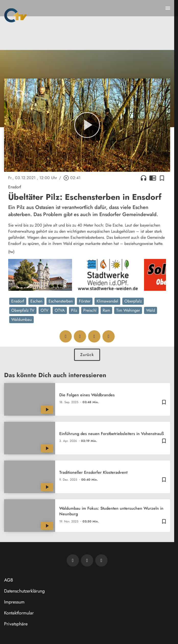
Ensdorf (18, 301)
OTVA (60, 310)
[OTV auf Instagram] (101, 560)
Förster (85, 301)
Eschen (36, 301)
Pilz (74, 310)
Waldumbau (21, 319)
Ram (106, 310)
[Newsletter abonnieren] (73, 560)
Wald (151, 310)
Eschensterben (61, 301)
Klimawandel (107, 301)
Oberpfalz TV (23, 310)
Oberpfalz (133, 301)
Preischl (90, 310)
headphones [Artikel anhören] (144, 178)
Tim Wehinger (128, 310)
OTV (45, 310)
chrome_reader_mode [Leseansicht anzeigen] (153, 178)
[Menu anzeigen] (168, 8)
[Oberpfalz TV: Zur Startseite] (16, 15)
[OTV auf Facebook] (87, 560)
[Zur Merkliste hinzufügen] (162, 178)
